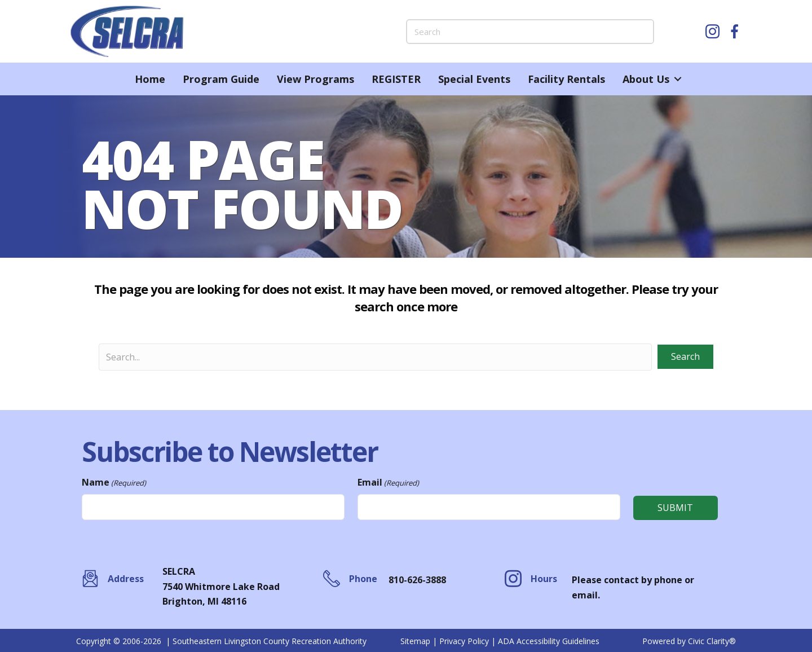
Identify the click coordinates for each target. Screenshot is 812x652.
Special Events (474, 79)
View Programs (315, 79)
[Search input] (375, 357)
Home (150, 79)
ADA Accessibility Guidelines (549, 640)
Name (114, 483)
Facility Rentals (566, 79)
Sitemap (415, 640)
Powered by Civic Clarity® (689, 640)
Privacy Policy (464, 640)
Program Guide (221, 79)
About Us (646, 79)
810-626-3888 (417, 579)
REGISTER (396, 79)
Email (388, 483)
